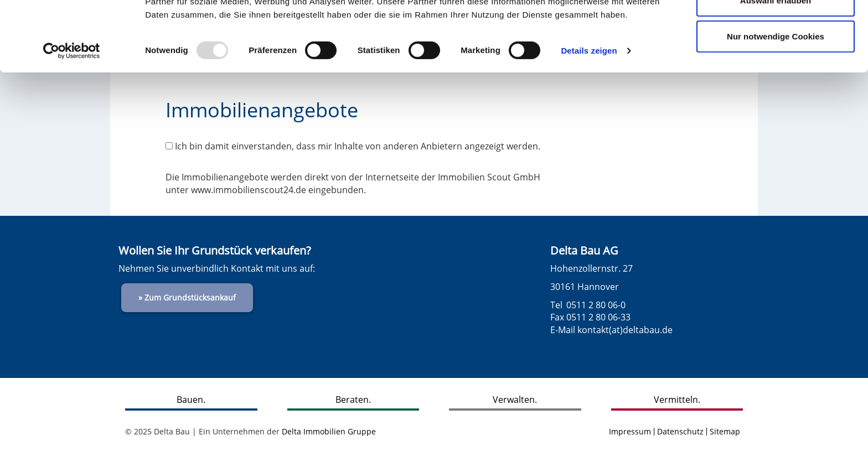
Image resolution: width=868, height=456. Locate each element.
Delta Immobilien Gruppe (329, 431)
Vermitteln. (677, 400)
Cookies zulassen (776, 29)
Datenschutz (680, 431)
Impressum (630, 431)
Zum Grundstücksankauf (190, 297)
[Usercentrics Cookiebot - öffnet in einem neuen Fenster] (72, 116)
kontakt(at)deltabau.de (625, 330)
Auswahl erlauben (776, 66)
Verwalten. (515, 400)
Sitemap (725, 431)
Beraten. (353, 400)
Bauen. (191, 400)
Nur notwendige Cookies (776, 102)
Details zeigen (589, 116)
